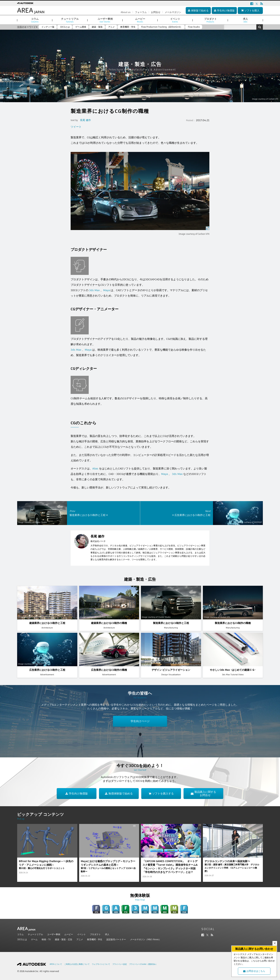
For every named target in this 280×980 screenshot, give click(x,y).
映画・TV (46, 939)
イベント (81, 934)
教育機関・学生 (95, 939)
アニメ (80, 939)
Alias (95, 468)
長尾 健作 (85, 120)
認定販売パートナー (116, 939)
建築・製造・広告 (64, 939)
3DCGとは (22, 939)
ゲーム (34, 939)
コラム (20, 934)
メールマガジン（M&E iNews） (146, 939)
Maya (106, 290)
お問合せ (156, 12)
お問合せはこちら (254, 971)
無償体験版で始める (119, 793)
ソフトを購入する (161, 793)
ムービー (69, 934)
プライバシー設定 (120, 964)
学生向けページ (140, 721)
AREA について (56, 964)
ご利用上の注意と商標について (77, 964)
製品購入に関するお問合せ (203, 793)
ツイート (76, 127)
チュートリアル (35, 934)
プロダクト (95, 934)
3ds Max (94, 290)
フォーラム (141, 12)
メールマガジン (173, 12)
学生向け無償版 (77, 793)
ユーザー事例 (54, 934)
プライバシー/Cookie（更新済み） (143, 964)
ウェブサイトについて (101, 964)
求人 (107, 934)
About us (126, 12)
